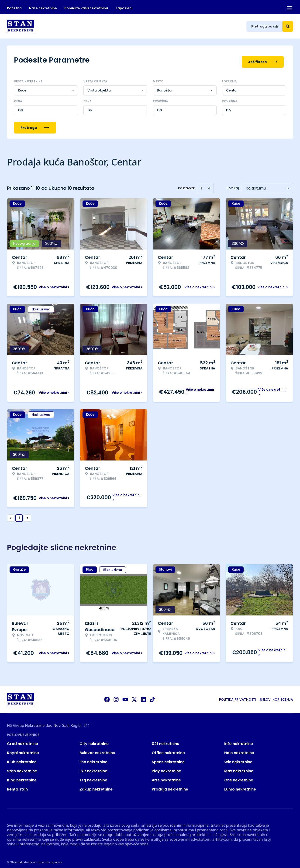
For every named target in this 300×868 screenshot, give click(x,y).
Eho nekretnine (93, 758)
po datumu (256, 185)
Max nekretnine (239, 768)
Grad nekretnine (22, 740)
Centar (232, 87)
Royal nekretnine (23, 749)
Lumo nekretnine (240, 786)
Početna (14, 8)
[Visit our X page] (134, 696)
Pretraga (35, 124)
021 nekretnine (166, 740)
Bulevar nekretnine (97, 749)
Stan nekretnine (22, 768)
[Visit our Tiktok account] (152, 696)
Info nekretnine (239, 740)
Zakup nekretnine (96, 786)
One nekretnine (239, 777)
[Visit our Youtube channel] (125, 696)
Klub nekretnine (22, 758)
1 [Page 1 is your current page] (19, 515)
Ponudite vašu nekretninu (86, 8)
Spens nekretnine (168, 758)
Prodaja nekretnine (170, 786)
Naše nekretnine (43, 8)
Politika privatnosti (238, 696)
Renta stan (17, 786)
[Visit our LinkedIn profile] (143, 696)
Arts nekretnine (166, 777)
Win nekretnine (238, 758)
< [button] (11, 515)
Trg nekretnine (93, 777)
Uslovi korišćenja (276, 696)
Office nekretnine (168, 749)
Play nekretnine (166, 768)
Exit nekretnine (93, 768)
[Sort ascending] (201, 185)
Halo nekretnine (239, 749)
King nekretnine (22, 777)
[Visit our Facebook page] (107, 696)
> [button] (28, 515)
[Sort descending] (209, 185)
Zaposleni (124, 8)
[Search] (288, 26)
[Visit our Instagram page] (116, 696)
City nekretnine (94, 740)
